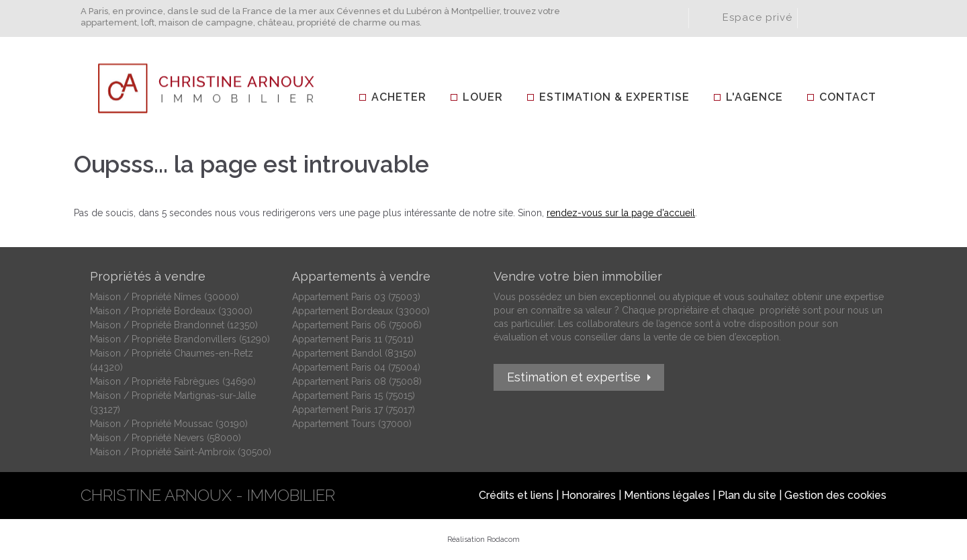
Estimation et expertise (574, 377)
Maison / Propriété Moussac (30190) (169, 424)
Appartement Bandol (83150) (354, 353)
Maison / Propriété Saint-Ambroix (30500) (181, 452)
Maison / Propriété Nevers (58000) (166, 438)
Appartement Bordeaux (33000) (361, 311)
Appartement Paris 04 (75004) (356, 367)
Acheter (399, 97)
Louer (483, 97)
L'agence (754, 97)
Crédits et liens (516, 495)
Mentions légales (667, 495)
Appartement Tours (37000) (352, 424)
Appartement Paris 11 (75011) (353, 339)
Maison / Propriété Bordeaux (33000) (171, 311)
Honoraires (589, 495)
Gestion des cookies (835, 495)
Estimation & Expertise (614, 97)
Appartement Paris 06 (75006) (357, 325)
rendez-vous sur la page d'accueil (621, 213)
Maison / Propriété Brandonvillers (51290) (180, 339)
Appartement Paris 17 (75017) (354, 410)
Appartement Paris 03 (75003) (356, 297)
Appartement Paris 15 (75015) (354, 395)
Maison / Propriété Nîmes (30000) (165, 297)
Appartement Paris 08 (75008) (357, 381)
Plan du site (747, 495)
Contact (848, 97)
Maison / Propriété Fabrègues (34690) (173, 381)
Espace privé (757, 17)
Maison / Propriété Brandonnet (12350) (174, 325)
